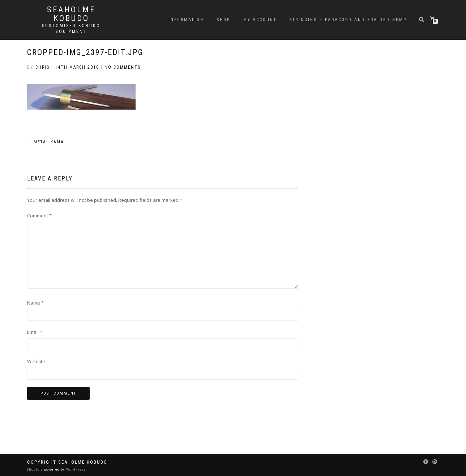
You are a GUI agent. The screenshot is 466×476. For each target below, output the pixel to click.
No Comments (123, 67)
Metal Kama (46, 142)
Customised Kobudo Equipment (71, 29)
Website (36, 361)
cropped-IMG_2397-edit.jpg (85, 52)
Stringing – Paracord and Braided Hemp (348, 20)
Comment (39, 216)
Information (186, 20)
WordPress (76, 469)
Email (35, 332)
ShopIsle (36, 469)
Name (35, 303)
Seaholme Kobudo (71, 14)
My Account (260, 20)
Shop (224, 20)
